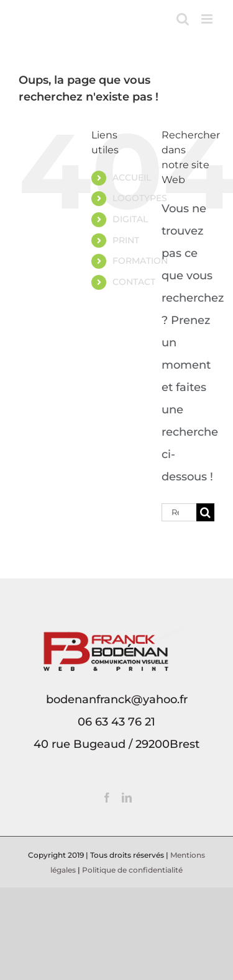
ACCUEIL (132, 178)
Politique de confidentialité (132, 870)
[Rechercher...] (179, 512)
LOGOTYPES (140, 198)
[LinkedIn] (127, 798)
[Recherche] (205, 512)
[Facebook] (107, 798)
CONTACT (134, 282)
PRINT (126, 240)
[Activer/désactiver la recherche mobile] (183, 19)
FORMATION (140, 261)
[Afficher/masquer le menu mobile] (208, 19)
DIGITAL (130, 219)
